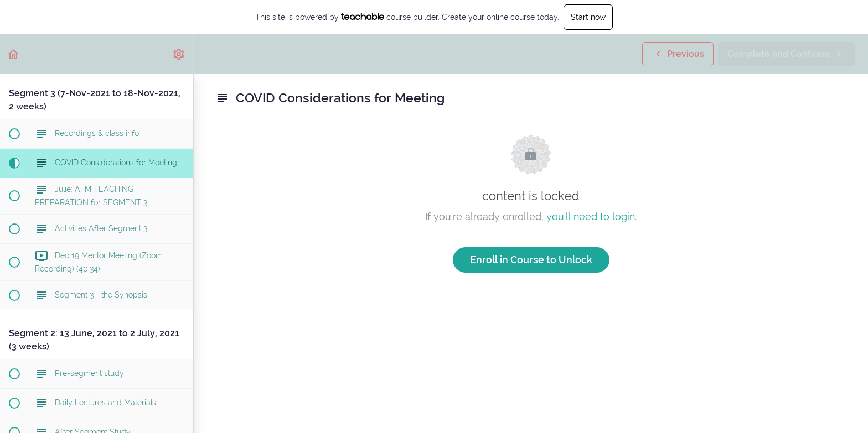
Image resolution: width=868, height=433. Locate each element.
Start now (588, 17)
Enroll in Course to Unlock (531, 260)
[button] (14, 54)
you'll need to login (591, 217)
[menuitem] (179, 54)
